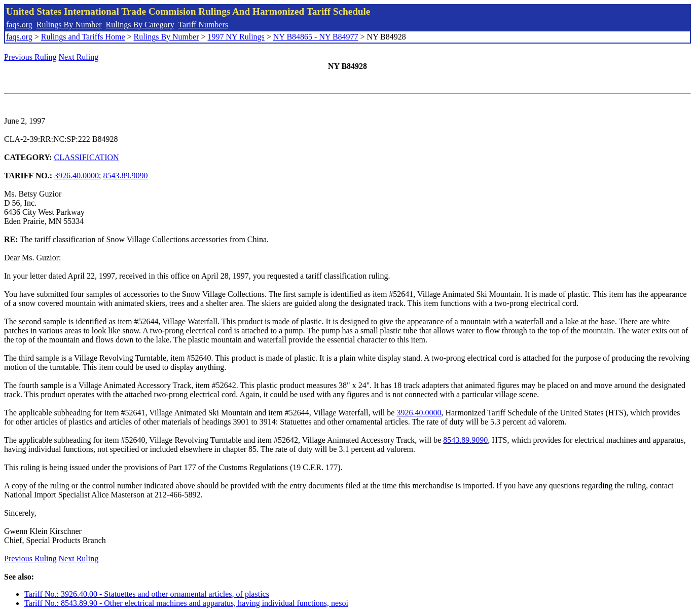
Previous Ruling (30, 57)
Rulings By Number (69, 25)
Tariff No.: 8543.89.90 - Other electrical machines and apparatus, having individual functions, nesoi (186, 603)
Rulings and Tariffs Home (83, 37)
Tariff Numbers (203, 25)
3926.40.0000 (77, 176)
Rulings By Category (140, 25)
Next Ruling (79, 57)
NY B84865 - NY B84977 (316, 37)
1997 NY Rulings (236, 37)
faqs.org (19, 25)
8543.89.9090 (126, 176)
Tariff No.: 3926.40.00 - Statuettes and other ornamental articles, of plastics (147, 594)
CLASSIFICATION (87, 157)
